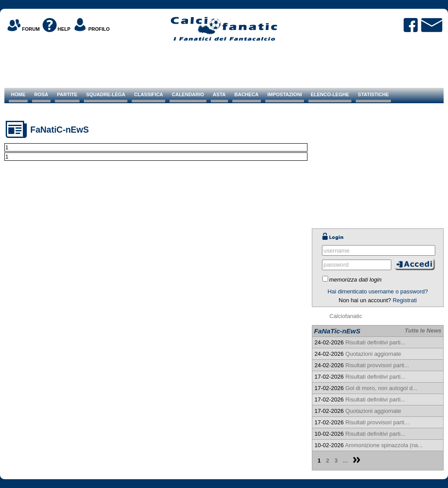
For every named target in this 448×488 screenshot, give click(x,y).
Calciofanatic (346, 316)
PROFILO (99, 29)
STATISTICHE (373, 94)
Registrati (405, 300)
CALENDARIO (188, 94)
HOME (18, 94)
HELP (64, 29)
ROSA (41, 94)
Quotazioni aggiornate (373, 354)
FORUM (31, 29)
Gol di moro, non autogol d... (381, 388)
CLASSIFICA (148, 94)
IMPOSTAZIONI (285, 94)
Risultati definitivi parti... (375, 342)
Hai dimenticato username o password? (378, 291)
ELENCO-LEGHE (330, 94)
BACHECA (247, 94)
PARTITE (67, 94)
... (345, 461)
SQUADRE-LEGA (106, 94)
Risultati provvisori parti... (377, 365)
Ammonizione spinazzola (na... (384, 445)
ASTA (219, 94)
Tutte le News (423, 331)
